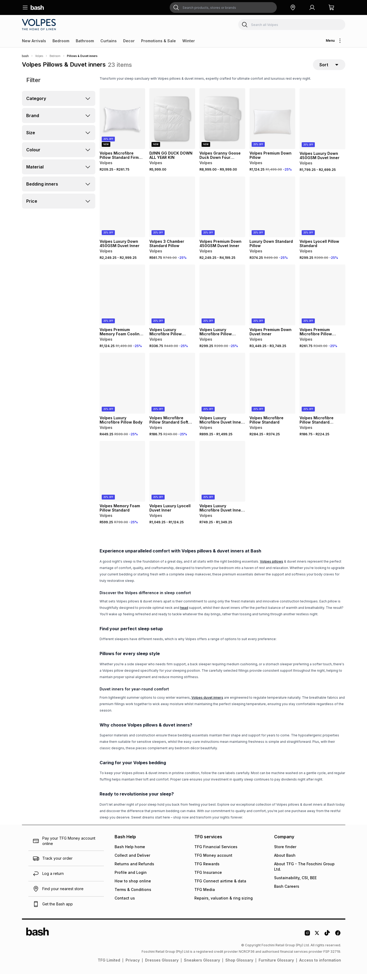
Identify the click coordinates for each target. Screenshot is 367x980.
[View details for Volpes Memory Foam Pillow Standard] (122, 477)
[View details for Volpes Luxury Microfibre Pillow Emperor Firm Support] (172, 301)
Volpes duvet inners (207, 703)
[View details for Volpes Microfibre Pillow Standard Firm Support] (122, 125)
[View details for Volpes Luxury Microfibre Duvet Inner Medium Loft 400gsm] (222, 477)
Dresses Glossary (162, 966)
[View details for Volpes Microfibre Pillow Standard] (272, 389)
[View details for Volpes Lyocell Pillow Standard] (322, 213)
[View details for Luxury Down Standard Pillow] (272, 213)
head (184, 614)
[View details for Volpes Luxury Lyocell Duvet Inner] (172, 477)
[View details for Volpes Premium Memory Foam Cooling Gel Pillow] (122, 301)
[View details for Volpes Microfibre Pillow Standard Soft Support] (172, 389)
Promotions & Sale (158, 41)
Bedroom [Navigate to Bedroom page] (55, 56)
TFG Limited (109, 966)
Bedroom (61, 41)
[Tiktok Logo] (327, 941)
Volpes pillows (272, 567)
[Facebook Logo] (338, 941)
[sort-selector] (329, 68)
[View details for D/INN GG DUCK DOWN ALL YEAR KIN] (172, 125)
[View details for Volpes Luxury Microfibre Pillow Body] (122, 389)
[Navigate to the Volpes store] (40, 25)
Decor (129, 41)
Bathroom (85, 41)
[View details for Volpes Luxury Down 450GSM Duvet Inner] (322, 125)
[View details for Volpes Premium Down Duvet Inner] (272, 301)
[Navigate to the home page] (37, 7)
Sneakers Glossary (202, 966)
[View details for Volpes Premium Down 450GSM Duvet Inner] (222, 213)
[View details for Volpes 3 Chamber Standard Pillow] (172, 213)
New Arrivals (34, 41)
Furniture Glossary (276, 966)
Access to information (320, 966)
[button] (293, 7)
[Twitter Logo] (317, 941)
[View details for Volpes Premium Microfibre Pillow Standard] (322, 301)
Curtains (109, 41)
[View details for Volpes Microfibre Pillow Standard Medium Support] (322, 389)
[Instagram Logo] (307, 941)
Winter (189, 41)
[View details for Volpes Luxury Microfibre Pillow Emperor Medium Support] (222, 301)
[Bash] (25, 56)
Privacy (133, 966)
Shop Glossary (239, 966)
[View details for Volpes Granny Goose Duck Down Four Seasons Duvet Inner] (222, 125)
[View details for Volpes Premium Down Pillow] (272, 125)
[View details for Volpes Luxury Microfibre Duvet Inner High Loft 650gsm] (222, 389)
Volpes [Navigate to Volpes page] (39, 56)
